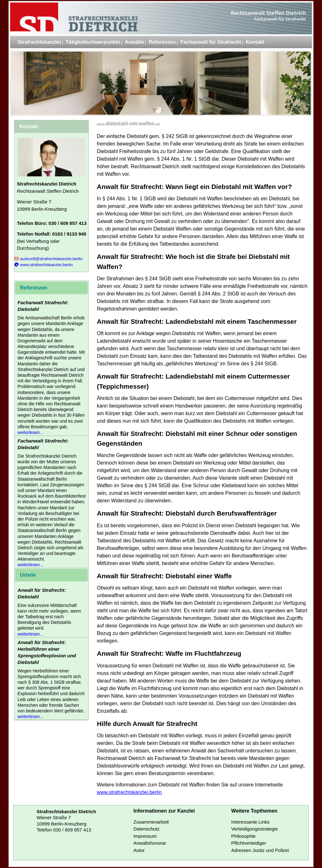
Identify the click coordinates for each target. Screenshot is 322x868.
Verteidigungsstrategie (254, 829)
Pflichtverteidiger (249, 843)
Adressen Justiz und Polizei (260, 850)
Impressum (145, 836)
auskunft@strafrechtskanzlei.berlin (49, 259)
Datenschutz (146, 829)
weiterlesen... (31, 432)
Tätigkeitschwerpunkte (93, 42)
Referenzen (162, 42)
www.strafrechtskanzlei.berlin (129, 792)
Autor (139, 850)
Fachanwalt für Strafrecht (211, 42)
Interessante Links (250, 822)
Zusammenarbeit (151, 822)
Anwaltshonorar (150, 843)
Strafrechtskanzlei (39, 42)
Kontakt (255, 42)
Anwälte (134, 42)
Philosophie (243, 836)
